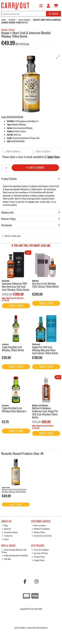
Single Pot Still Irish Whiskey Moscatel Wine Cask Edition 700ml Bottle (45, 350)
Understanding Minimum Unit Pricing (14, 551)
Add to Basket (35, 168)
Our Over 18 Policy (40, 553)
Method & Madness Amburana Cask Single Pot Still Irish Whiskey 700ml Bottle (45, 413)
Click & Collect (43, 152)
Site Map (6, 559)
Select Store (53, 157)
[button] (58, 57)
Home (5, 539)
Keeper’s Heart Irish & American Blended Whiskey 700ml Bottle (14, 491)
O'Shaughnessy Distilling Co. (27, 121)
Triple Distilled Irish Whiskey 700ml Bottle (13, 349)
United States (20, 131)
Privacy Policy (38, 557)
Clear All (38, 453)
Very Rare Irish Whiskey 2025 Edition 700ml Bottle (45, 285)
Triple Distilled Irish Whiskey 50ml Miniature (14, 410)
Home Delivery (13, 152)
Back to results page (13, 236)
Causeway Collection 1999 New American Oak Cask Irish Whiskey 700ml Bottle (16, 287)
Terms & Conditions (40, 550)
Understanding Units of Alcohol (15, 555)
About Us (6, 529)
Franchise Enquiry (10, 532)
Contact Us (7, 536)
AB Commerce (42, 628)
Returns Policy (38, 532)
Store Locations (39, 525)
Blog (5, 525)
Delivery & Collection (41, 529)
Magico (23, 628)
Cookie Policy (38, 560)
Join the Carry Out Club (42, 536)
